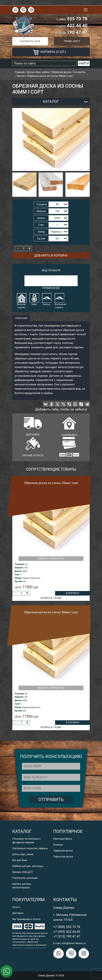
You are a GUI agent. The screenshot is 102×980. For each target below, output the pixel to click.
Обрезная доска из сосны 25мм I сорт (51, 483)
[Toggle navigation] (86, 10)
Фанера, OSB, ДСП (23, 872)
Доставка (18, 913)
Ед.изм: (19, 581)
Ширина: (19, 568)
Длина (41, 218)
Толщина (42, 204)
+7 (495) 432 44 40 (67, 932)
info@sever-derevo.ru (74, 943)
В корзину (72, 593)
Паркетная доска (63, 857)
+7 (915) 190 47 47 (67, 936)
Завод (41, 232)
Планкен (58, 845)
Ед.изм (41, 239)
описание (21, 318)
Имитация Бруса (63, 839)
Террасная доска (63, 851)
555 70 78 (71, 19)
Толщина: (20, 564)
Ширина (41, 211)
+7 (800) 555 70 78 (67, 927)
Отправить (51, 799)
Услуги (16, 907)
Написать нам (30, 41)
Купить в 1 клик (51, 598)
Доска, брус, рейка (23, 854)
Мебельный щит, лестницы (28, 866)
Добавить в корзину (51, 255)
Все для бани (20, 860)
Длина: (18, 571)
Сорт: (17, 574)
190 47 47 (71, 32)
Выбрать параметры (51, 559)
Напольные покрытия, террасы (30, 848)
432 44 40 (71, 25)
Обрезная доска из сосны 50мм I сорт (51, 612)
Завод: (18, 578)
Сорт (41, 225)
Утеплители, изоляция (25, 878)
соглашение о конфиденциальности (29, 948)
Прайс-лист (72, 41)
